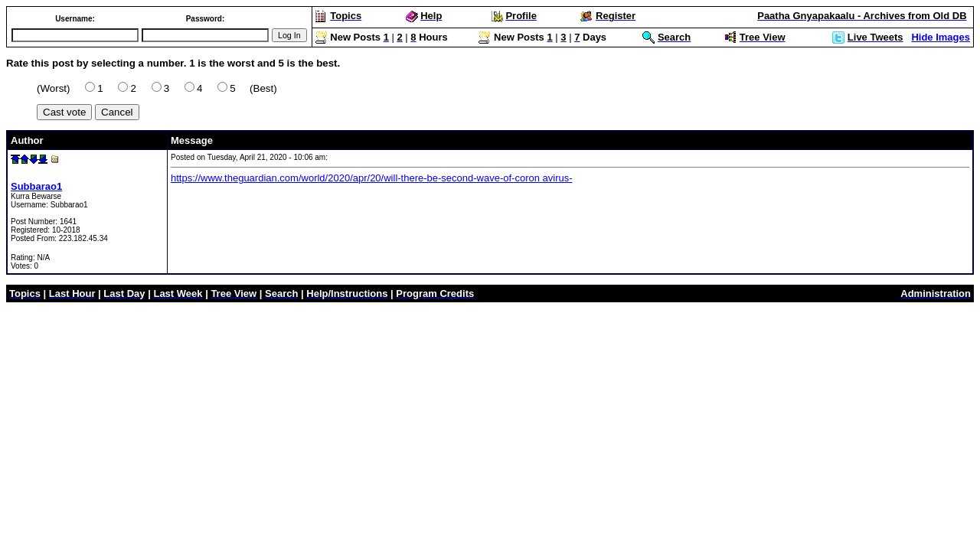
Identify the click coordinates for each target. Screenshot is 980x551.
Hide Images (941, 37)
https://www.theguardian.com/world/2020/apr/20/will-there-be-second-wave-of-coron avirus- (372, 178)
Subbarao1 (36, 186)
